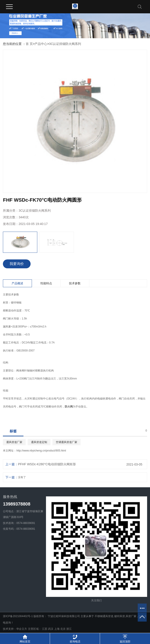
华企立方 (22, 629)
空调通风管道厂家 (67, 442)
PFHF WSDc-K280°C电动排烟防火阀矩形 (47, 464)
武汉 (51, 629)
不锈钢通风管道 (104, 616)
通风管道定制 (39, 442)
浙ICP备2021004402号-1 (18, 616)
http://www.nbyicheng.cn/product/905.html (41, 451)
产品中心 (41, 44)
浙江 (69, 629)
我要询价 (17, 264)
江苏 (45, 629)
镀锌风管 (120, 616)
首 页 (29, 44)
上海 (57, 629)
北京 (63, 629)
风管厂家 (131, 616)
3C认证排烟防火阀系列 (65, 44)
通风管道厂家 (14, 442)
